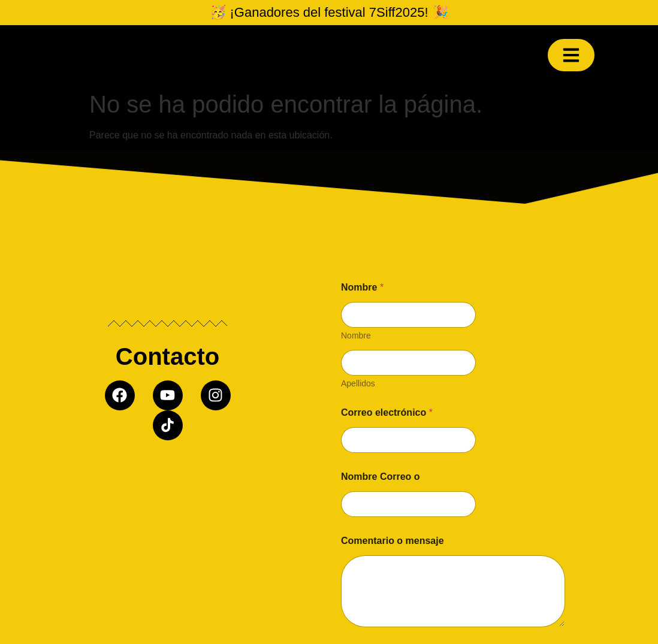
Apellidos (358, 383)
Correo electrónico (387, 412)
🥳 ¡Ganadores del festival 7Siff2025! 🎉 (329, 12)
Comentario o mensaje (393, 541)
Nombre (356, 335)
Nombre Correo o (381, 477)
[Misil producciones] (167, 542)
